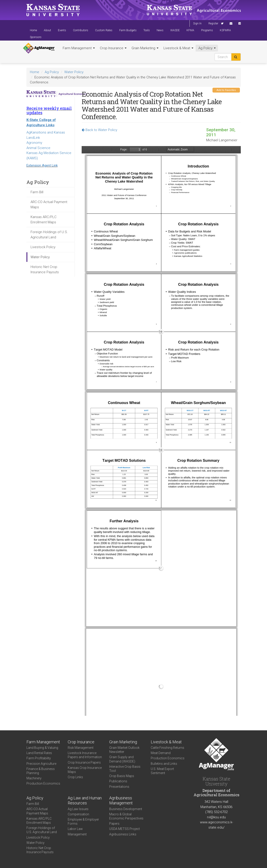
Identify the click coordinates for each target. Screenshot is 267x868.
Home (33, 30)
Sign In (197, 23)
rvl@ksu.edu (216, 817)
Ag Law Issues (78, 809)
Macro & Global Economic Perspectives (126, 816)
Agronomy (34, 143)
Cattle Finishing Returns (167, 748)
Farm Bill (37, 192)
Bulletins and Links (164, 764)
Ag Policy (207, 48)
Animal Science (38, 148)
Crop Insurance (113, 48)
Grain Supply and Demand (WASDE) (122, 759)
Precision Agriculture (41, 764)
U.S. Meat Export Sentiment (162, 771)
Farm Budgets (128, 30)
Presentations (119, 787)
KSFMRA (225, 30)
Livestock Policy (43, 247)
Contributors (81, 30)
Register (213, 23)
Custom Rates (104, 30)
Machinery (34, 778)
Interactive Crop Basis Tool (125, 769)
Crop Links (75, 777)
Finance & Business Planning (41, 771)
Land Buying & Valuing (42, 748)
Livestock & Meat (178, 48)
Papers (114, 824)
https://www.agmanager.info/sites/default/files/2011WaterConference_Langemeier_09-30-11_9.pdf (161, 431)
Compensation (78, 814)
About (47, 30)
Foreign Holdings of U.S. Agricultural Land (49, 235)
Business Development (126, 809)
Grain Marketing (145, 48)
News (160, 30)
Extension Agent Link (42, 165)
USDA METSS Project (124, 829)
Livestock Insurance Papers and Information (85, 755)
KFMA (190, 30)
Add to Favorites (226, 90)
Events (62, 30)
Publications (118, 781)
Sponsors (36, 37)
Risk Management (81, 748)
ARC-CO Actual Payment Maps (49, 205)
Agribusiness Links (123, 834)
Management (77, 834)
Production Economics (43, 783)
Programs (207, 30)
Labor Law (75, 829)
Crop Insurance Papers (84, 762)
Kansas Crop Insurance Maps (85, 770)
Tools (147, 30)
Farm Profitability (39, 758)
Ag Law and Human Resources (85, 801)
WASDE (175, 30)
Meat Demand (161, 753)
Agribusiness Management (121, 801)
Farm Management (79, 48)
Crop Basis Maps (122, 776)
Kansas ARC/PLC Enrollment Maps (44, 220)
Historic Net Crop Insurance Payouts (45, 269)
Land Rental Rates (39, 753)
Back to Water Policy (99, 130)
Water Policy (74, 72)
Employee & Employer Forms (83, 822)
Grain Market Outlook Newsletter (124, 750)
